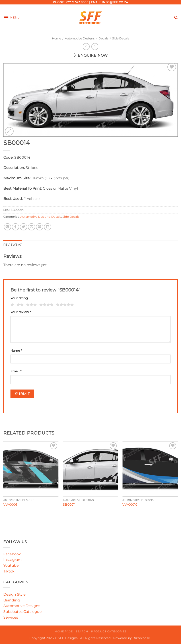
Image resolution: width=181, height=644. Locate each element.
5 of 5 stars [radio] (64, 305)
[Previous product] (95, 46)
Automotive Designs (80, 38)
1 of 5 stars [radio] (12, 305)
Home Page (64, 631)
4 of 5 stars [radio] (46, 305)
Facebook (12, 554)
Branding (12, 600)
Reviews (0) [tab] (13, 245)
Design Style (14, 594)
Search (82, 631)
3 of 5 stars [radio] (31, 305)
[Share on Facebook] (15, 227)
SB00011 (69, 505)
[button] (12, 17)
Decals (103, 38)
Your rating (19, 298)
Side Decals (121, 38)
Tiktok (9, 571)
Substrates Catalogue (23, 612)
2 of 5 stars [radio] (19, 305)
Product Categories (109, 631)
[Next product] (86, 46)
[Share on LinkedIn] (48, 227)
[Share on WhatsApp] (7, 227)
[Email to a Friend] (32, 227)
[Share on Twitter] (24, 227)
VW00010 (130, 505)
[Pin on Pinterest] (40, 227)
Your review (21, 312)
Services (11, 617)
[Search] (176, 18)
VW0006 (10, 505)
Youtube (11, 565)
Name (16, 351)
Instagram (12, 560)
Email (16, 371)
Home (57, 38)
